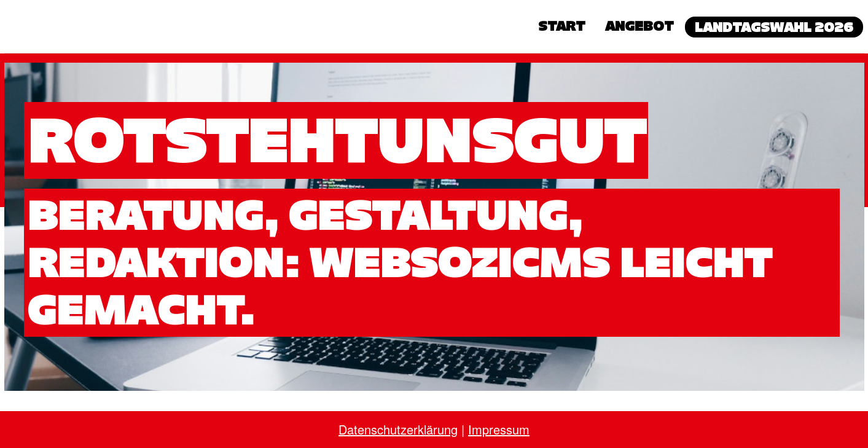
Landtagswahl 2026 (774, 27)
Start (562, 26)
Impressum (499, 429)
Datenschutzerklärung (398, 429)
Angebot (639, 26)
